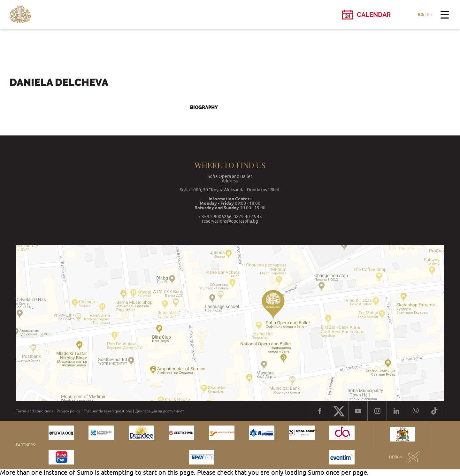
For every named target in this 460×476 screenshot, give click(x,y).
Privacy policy (68, 411)
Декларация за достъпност (160, 411)
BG (421, 15)
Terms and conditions (34, 411)
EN (430, 15)
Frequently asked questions (108, 411)
